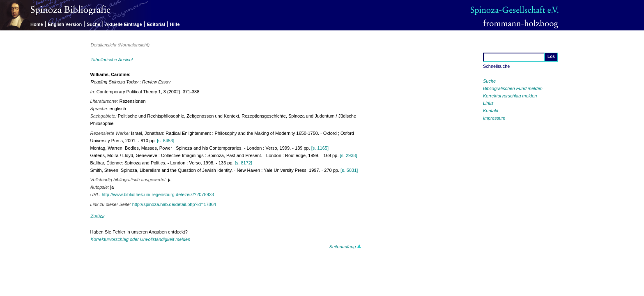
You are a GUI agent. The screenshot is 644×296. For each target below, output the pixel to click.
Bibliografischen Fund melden (513, 88)
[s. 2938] (348, 155)
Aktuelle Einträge (124, 24)
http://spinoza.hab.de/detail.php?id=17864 (174, 204)
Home (37, 24)
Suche (93, 24)
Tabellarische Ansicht (112, 60)
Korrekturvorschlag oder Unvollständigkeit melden (141, 239)
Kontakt (491, 111)
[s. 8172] (244, 163)
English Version (65, 24)
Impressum (494, 118)
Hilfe (175, 24)
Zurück (98, 216)
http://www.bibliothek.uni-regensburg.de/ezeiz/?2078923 (158, 194)
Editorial (156, 24)
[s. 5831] (349, 170)
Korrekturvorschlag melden (510, 96)
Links (488, 103)
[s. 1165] (320, 148)
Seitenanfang (345, 247)
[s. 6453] (166, 141)
